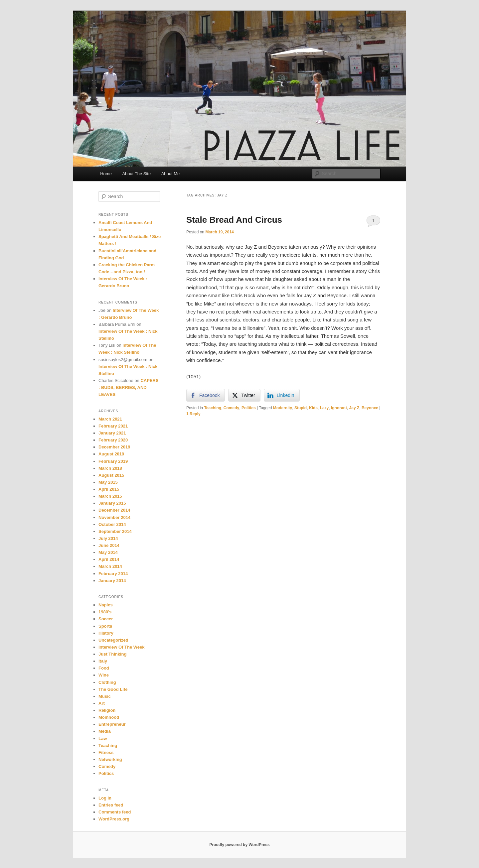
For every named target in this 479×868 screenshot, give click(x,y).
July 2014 (108, 538)
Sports (105, 626)
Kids (313, 408)
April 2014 (109, 559)
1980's (105, 612)
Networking (110, 759)
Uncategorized (113, 640)
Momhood (109, 717)
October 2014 (112, 524)
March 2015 (110, 496)
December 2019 (114, 447)
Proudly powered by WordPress (239, 845)
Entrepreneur (112, 724)
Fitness (106, 752)
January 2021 (112, 433)
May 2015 (108, 482)
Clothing (107, 682)
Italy (103, 661)
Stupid (301, 408)
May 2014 (108, 552)
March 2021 (110, 419)
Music (105, 696)
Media (105, 731)
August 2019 (111, 454)
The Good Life (113, 689)
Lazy (324, 408)
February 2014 (113, 574)
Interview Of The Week (121, 647)
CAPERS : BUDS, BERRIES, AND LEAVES (129, 387)
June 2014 (109, 545)
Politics (249, 408)
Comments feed (115, 812)
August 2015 (111, 475)
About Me (171, 174)
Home (106, 174)
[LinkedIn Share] (282, 395)
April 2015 (109, 489)
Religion (107, 710)
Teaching (213, 408)
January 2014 (112, 581)
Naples (106, 605)
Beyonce (370, 408)
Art (102, 703)
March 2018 (110, 468)
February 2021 (113, 426)
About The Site (136, 174)
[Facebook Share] (206, 395)
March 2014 (110, 566)
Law (103, 739)
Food (104, 668)
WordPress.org (114, 819)
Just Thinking (113, 654)
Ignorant (339, 408)
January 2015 (112, 503)
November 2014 (114, 517)
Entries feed (111, 805)
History (106, 633)
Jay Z (354, 408)
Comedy (231, 408)
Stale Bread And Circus (234, 220)
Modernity (283, 408)
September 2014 (115, 531)
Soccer (106, 619)
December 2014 (114, 510)
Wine (104, 675)
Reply (193, 414)
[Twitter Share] (244, 395)
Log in (105, 798)
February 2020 (113, 440)
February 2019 (113, 461)
